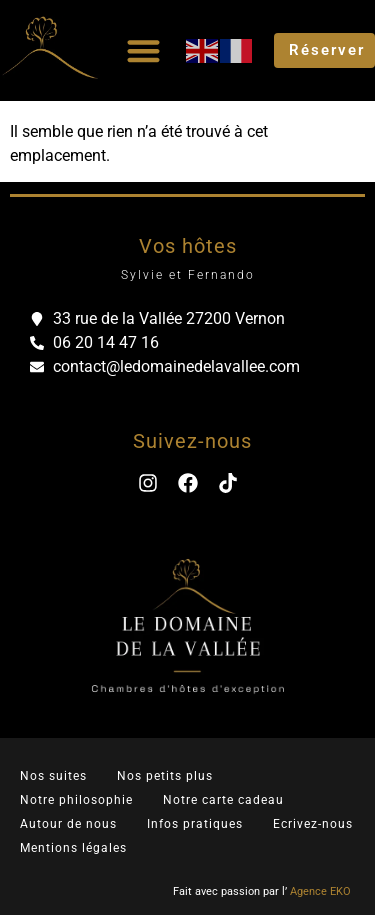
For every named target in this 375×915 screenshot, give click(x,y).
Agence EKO (320, 891)
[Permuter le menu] (143, 50)
